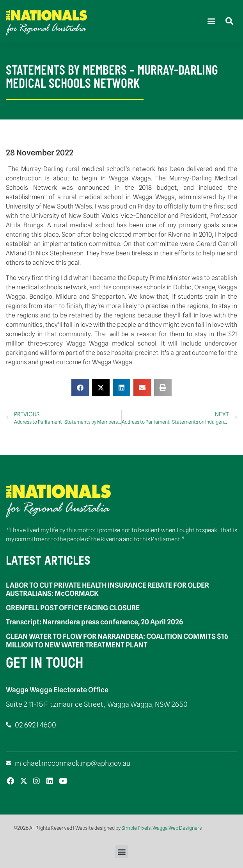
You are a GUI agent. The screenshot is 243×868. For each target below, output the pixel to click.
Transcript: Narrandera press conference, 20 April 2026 (94, 622)
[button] (211, 21)
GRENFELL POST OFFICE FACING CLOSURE (73, 608)
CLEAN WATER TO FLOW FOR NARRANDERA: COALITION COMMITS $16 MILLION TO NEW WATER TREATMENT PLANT (117, 641)
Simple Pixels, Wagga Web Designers (161, 828)
